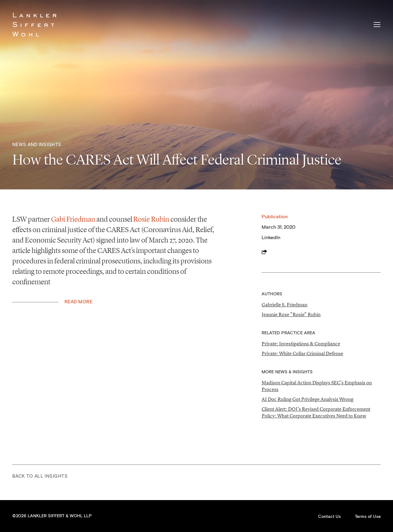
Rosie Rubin (151, 219)
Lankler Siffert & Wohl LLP (34, 25)
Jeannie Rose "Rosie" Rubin (291, 314)
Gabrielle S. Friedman (284, 305)
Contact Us (329, 517)
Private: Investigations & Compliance (301, 344)
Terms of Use (368, 517)
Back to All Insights (40, 476)
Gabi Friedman (73, 219)
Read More (78, 302)
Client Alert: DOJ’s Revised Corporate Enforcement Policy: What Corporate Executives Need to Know (316, 412)
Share (264, 252)
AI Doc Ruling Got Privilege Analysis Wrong (307, 399)
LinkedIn (271, 238)
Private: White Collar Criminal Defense (302, 353)
